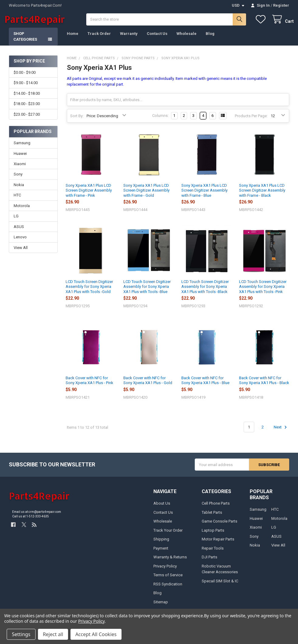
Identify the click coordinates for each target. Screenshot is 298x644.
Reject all (53, 634)
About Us (162, 508)
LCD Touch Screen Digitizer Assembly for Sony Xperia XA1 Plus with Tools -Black (205, 291)
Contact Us (157, 38)
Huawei (20, 158)
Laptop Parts (213, 535)
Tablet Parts (212, 517)
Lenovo (20, 242)
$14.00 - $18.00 (27, 98)
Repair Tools (213, 553)
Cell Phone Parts (216, 508)
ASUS (19, 231)
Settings (21, 634)
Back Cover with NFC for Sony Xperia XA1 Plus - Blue (205, 385)
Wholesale (187, 38)
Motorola (22, 210)
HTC (17, 200)
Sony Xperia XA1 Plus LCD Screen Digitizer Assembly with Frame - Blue (204, 195)
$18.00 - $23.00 (27, 109)
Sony (18, 179)
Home (73, 38)
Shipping (161, 544)
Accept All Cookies (96, 634)
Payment (161, 553)
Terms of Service (168, 579)
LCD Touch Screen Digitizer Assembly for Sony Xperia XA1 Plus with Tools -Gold (89, 291)
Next (281, 432)
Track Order (99, 38)
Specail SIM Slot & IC (220, 586)
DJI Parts (209, 562)
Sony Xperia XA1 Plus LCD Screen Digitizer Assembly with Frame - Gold (146, 195)
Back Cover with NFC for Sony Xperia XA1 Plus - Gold (148, 385)
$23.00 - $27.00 (27, 119)
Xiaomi (20, 168)
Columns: (160, 120)
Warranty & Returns (170, 562)
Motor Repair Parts (218, 544)
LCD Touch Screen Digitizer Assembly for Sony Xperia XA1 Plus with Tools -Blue (147, 291)
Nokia (19, 189)
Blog (210, 38)
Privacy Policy (165, 571)
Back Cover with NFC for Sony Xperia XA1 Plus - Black (264, 385)
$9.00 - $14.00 (26, 88)
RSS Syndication (168, 589)
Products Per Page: (251, 120)
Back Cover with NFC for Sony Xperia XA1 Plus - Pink (89, 385)
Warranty (129, 38)
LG (16, 221)
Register (281, 5)
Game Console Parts (219, 526)
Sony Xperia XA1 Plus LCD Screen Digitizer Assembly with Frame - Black (262, 195)
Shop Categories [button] (25, 41)
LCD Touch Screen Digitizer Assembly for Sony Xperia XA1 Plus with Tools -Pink (263, 291)
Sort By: (77, 120)
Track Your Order (168, 535)
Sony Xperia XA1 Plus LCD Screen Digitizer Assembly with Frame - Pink (89, 195)
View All (21, 252)
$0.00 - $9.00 (25, 77)
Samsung (22, 147)
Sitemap (161, 607)
